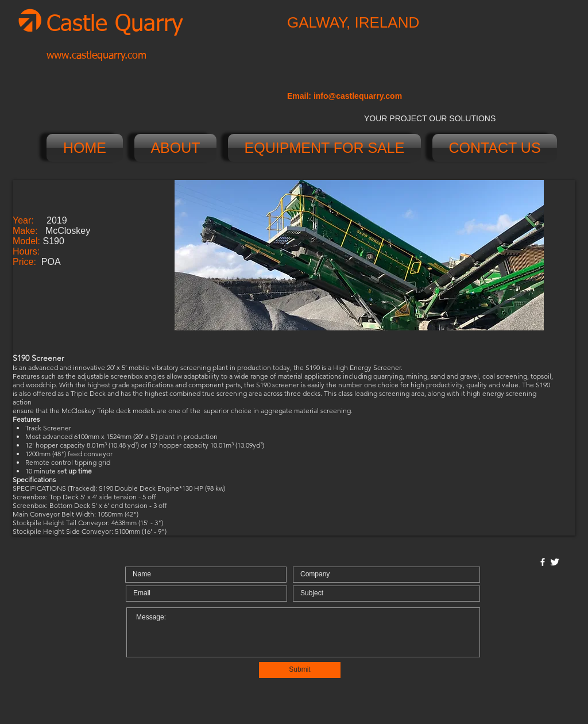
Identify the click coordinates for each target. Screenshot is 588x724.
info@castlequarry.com (358, 96)
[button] (359, 255)
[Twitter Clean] (555, 562)
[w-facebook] (543, 562)
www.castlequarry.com (96, 56)
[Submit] (300, 670)
